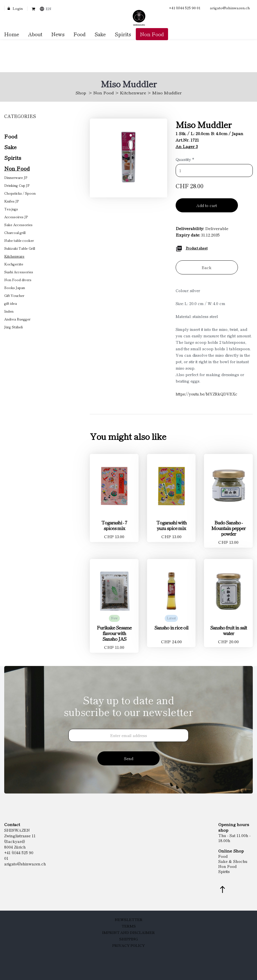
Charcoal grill (15, 232)
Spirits (13, 157)
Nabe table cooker (19, 240)
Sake (10, 147)
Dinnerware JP (16, 177)
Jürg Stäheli (13, 327)
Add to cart (207, 205)
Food (11, 136)
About (35, 34)
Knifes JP (12, 201)
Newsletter (129, 919)
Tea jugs (11, 209)
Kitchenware (133, 93)
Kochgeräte (14, 264)
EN (49, 9)
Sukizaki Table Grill (20, 248)
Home (12, 34)
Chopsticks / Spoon (20, 193)
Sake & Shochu (233, 861)
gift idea (11, 303)
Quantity (185, 159)
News (58, 34)
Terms (129, 926)
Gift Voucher (14, 295)
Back (207, 267)
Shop (81, 93)
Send (129, 758)
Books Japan (15, 287)
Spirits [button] (123, 34)
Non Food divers (18, 280)
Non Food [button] (152, 34)
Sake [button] (100, 34)
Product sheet (197, 248)
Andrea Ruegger (17, 319)
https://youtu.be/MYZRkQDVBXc (206, 394)
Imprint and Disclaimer (128, 932)
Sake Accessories (18, 225)
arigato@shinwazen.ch (230, 8)
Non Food (104, 93)
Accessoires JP (16, 217)
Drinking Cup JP (17, 185)
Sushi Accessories (19, 272)
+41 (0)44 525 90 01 (185, 8)
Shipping (129, 939)
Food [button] (80, 34)
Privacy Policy (128, 945)
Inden (9, 311)
